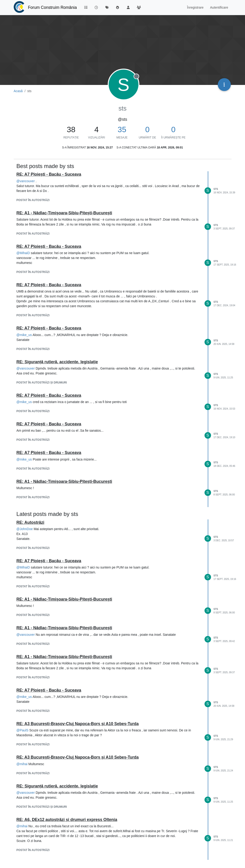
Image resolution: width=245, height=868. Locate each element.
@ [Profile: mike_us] (24, 335)
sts (216, 189)
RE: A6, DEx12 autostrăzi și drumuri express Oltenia (67, 820)
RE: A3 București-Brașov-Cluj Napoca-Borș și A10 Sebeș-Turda (78, 724)
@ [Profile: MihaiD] (23, 253)
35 (122, 130)
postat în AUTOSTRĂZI (33, 200)
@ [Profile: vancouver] (26, 181)
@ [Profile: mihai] (22, 764)
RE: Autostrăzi (30, 522)
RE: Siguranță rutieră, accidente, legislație (57, 362)
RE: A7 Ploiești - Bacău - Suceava (49, 174)
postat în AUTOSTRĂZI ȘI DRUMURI (42, 383)
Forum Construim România (52, 7)
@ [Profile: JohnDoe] (25, 529)
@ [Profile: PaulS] (23, 730)
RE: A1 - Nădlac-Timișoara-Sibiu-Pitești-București (64, 213)
